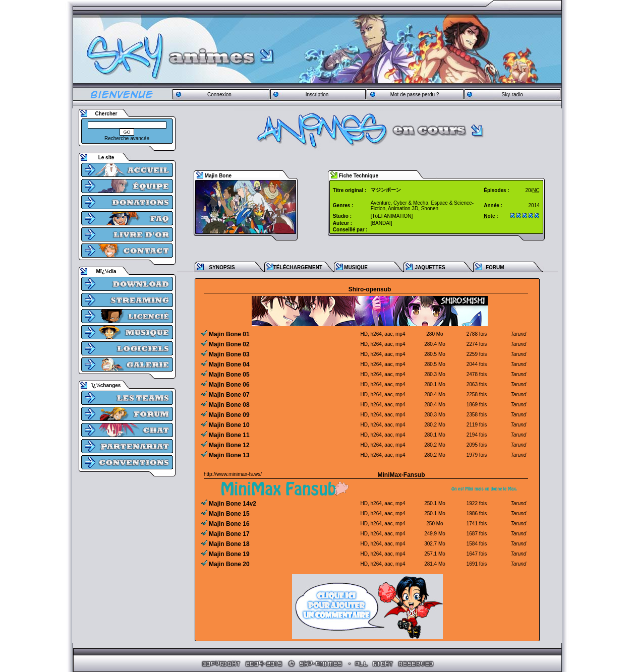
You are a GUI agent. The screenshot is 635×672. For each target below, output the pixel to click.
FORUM (495, 267)
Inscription (317, 95)
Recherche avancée (127, 138)
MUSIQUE (356, 267)
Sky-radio (512, 95)
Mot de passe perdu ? (415, 95)
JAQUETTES (430, 267)
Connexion (219, 95)
